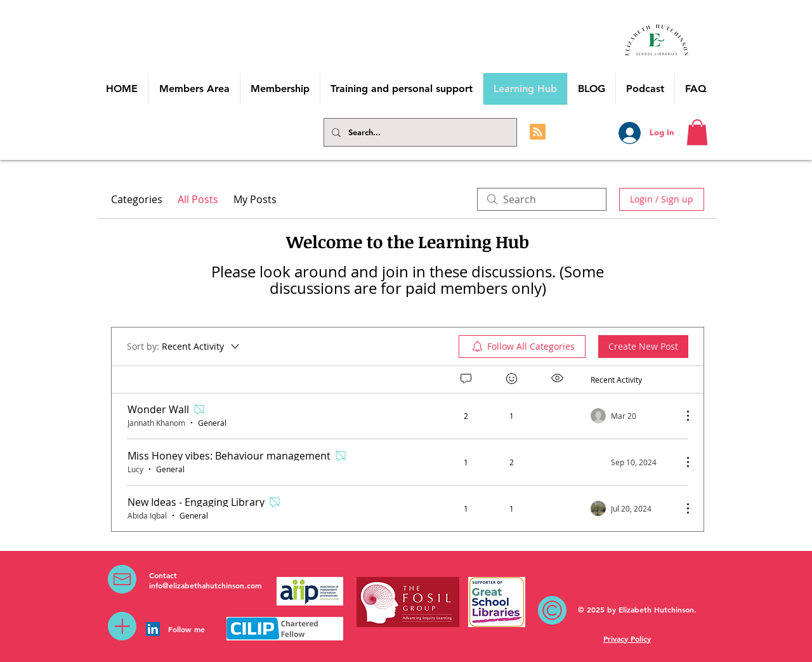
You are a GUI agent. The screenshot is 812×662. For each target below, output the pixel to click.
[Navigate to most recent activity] (632, 416)
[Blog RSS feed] (538, 132)
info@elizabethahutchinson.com (205, 585)
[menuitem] (522, 347)
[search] (542, 199)
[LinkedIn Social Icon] (153, 629)
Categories (137, 199)
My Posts (255, 199)
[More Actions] (681, 416)
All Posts (198, 199)
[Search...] (419, 132)
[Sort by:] (184, 347)
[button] (697, 132)
